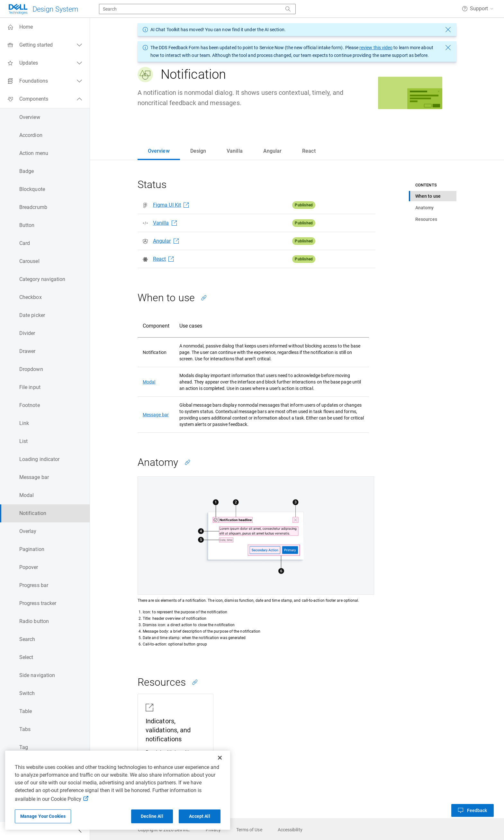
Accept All (199, 816)
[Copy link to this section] (204, 298)
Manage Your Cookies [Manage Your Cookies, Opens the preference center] (43, 816)
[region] (118, 790)
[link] (164, 830)
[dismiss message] (448, 30)
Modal (149, 382)
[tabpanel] (297, 497)
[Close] (220, 758)
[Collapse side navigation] (80, 831)
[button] (478, 9)
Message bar (156, 415)
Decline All (152, 816)
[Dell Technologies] (43, 9)
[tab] (159, 151)
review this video (376, 48)
